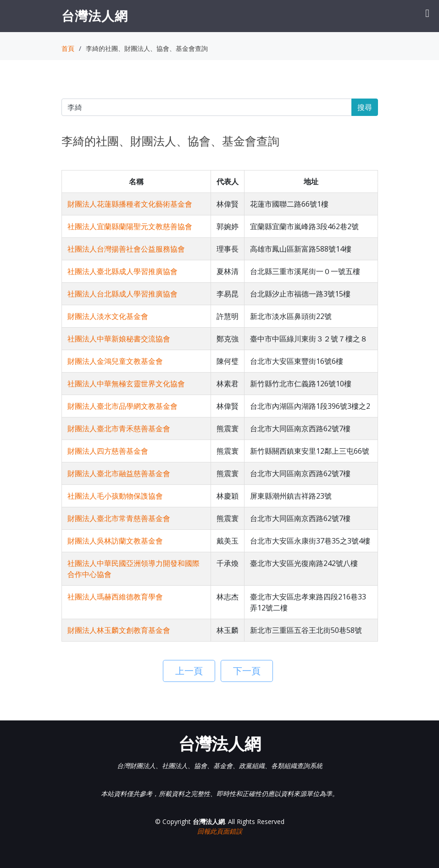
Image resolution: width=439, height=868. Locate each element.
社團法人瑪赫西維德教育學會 (115, 597)
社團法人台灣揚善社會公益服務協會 (126, 249)
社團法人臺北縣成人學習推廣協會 (122, 271)
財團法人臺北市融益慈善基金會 (119, 473)
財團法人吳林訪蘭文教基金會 (115, 541)
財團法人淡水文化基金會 (108, 316)
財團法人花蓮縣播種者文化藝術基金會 (130, 204)
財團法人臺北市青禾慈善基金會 (119, 429)
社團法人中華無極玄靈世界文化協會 (126, 384)
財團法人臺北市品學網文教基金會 (122, 406)
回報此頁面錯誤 (220, 831)
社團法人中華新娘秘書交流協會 (119, 339)
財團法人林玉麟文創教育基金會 (119, 630)
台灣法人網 (95, 16)
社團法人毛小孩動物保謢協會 (115, 496)
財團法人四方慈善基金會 (108, 451)
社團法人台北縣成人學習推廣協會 (122, 294)
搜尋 (365, 107)
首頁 (68, 48)
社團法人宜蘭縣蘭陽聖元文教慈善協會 (130, 226)
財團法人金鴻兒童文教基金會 (115, 361)
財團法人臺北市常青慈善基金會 (119, 518)
